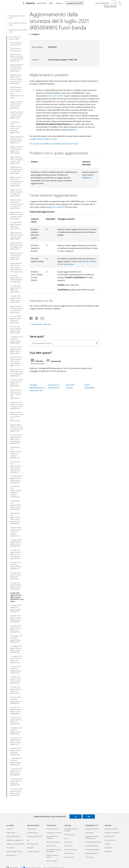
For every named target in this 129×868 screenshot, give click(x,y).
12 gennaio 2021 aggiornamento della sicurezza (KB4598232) (16, 772)
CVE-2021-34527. (57, 96)
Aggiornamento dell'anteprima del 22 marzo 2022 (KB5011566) (17, 309)
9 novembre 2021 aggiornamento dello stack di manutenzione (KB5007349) (17, 439)
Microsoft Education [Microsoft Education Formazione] (52, 829)
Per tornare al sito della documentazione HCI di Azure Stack (54, 144)
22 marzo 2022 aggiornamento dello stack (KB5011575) (16, 320)
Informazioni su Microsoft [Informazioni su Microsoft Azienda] (112, 833)
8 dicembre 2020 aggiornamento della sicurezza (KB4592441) (16, 792)
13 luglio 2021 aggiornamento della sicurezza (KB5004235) (16, 586)
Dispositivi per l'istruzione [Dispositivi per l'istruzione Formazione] (54, 833)
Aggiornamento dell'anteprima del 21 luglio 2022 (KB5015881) (17, 170)
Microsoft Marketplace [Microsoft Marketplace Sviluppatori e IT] (92, 846)
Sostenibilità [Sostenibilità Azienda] (108, 851)
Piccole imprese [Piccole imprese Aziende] (69, 857)
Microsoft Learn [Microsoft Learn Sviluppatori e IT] (90, 833)
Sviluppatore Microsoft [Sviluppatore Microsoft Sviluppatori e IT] (92, 829)
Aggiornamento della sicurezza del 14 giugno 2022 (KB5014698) (17, 236)
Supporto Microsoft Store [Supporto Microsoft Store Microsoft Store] (34, 836)
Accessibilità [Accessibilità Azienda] (108, 848)
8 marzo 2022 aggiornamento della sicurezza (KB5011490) (16, 330)
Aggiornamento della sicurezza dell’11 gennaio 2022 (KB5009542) (16, 394)
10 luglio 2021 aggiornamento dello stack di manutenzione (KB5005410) (16, 554)
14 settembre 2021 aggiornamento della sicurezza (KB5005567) (16, 505)
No (89, 817)
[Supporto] (30, 3)
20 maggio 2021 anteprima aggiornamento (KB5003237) (16, 639)
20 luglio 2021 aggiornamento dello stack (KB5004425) (16, 576)
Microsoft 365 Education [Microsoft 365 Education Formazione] (54, 842)
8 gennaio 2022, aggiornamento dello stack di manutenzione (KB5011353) (16, 361)
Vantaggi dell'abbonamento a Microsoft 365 (37, 388)
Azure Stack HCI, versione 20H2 (15, 38)
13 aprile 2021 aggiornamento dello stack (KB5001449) (16, 690)
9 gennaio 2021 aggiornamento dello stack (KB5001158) (16, 721)
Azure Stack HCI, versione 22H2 (18, 24)
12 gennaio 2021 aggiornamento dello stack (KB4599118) (16, 782)
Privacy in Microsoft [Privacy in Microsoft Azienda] (110, 840)
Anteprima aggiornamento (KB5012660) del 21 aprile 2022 (16, 279)
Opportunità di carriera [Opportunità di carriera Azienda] (111, 829)
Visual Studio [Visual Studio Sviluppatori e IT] (89, 857)
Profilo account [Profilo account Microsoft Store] (31, 829)
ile (95, 306)
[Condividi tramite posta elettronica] (41, 318)
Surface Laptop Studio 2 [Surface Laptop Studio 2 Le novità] (13, 836)
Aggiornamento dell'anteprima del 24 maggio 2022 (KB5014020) (17, 246)
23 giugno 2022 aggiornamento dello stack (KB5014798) (16, 226)
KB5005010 (72, 130)
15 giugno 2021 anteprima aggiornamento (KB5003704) (16, 608)
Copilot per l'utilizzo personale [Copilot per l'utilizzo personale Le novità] (15, 844)
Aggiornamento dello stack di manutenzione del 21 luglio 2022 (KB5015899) (17, 182)
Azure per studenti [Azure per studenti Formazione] (52, 861)
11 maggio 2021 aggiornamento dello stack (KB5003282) (16, 659)
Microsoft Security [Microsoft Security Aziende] (70, 834)
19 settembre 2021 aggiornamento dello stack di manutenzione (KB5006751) (16, 467)
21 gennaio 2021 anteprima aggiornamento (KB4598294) (16, 761)
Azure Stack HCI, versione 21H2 (18, 31)
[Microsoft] (15, 3)
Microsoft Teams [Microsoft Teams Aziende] (69, 853)
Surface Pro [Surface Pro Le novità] (10, 829)
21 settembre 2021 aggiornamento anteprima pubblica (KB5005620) (16, 492)
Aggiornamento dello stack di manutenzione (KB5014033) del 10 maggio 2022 (16, 267)
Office (51, 3)
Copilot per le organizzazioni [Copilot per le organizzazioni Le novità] (15, 840)
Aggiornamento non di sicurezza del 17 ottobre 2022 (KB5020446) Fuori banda (17, 92)
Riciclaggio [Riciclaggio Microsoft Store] (30, 848)
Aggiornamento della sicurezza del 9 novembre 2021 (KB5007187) (17, 428)
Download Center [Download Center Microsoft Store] (32, 833)
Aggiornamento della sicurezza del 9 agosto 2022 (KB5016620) (17, 160)
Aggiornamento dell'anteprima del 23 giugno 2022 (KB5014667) (17, 215)
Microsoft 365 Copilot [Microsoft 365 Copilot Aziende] (71, 850)
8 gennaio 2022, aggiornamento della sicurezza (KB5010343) (16, 350)
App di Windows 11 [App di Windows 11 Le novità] (12, 855)
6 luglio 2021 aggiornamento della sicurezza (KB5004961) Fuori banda (17, 597)
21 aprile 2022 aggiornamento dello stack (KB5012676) (16, 289)
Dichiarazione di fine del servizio (16, 50)
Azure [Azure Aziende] (66, 838)
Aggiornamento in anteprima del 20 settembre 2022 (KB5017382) (17, 115)
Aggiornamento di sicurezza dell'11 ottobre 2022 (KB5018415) (17, 105)
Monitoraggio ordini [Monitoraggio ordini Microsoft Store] (33, 844)
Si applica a (35, 34)
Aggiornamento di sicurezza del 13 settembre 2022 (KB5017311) (17, 140)
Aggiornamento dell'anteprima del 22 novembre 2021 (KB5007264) (17, 417)
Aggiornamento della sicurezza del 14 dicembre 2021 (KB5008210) (17, 405)
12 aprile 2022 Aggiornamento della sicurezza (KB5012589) (16, 299)
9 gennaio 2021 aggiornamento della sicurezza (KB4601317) (16, 741)
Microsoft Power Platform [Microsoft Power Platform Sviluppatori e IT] (92, 850)
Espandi (59, 3)
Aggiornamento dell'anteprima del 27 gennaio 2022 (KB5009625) (17, 373)
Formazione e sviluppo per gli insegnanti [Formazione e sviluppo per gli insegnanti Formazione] (54, 851)
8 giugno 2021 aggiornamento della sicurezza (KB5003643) (16, 619)
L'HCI (87, 201)
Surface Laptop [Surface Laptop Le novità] (11, 833)
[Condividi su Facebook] (31, 318)
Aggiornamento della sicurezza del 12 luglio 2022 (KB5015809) (17, 193)
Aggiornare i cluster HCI (56, 207)
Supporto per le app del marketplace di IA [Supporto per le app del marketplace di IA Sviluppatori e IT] (92, 837)
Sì (76, 817)
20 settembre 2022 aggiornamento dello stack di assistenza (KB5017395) (16, 127)
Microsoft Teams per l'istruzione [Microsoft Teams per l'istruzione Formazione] (52, 837)
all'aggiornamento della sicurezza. (43, 139)
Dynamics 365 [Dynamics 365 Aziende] (69, 842)
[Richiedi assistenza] (114, 3)
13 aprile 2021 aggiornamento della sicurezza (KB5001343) (16, 680)
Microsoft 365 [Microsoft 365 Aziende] (68, 846)
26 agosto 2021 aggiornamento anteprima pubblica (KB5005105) (16, 532)
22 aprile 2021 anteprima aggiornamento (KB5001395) (16, 670)
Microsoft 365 (42, 3)
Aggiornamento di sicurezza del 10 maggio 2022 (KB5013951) (17, 256)
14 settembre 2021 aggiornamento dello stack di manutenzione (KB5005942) (16, 518)
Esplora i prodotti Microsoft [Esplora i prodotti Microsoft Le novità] (14, 851)
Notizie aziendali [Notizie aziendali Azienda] (109, 836)
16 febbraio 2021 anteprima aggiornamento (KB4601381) (16, 731)
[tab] (38, 361)
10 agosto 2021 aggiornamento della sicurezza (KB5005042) (16, 543)
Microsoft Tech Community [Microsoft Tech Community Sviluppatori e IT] (93, 842)
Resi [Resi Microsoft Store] (28, 840)
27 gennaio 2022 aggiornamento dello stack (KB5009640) (16, 383)
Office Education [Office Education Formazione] (51, 846)
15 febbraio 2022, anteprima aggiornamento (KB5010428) (17, 340)
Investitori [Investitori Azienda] (108, 844)
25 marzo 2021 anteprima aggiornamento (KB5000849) (16, 700)
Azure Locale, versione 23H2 (17, 17)
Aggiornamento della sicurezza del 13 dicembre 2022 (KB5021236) (17, 58)
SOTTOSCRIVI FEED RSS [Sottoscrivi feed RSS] (41, 324)
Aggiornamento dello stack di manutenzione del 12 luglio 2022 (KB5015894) (17, 204)
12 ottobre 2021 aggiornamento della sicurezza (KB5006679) (16, 479)
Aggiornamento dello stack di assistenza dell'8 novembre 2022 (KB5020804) (16, 79)
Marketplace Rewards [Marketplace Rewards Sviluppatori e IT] (91, 853)
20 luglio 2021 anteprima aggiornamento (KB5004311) (16, 566)
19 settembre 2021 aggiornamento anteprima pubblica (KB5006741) (16, 452)
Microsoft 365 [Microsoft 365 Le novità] (10, 848)
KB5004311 (87, 178)
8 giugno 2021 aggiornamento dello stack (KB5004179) (16, 629)
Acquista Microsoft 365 (75, 3)
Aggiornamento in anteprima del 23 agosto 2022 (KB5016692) (17, 150)
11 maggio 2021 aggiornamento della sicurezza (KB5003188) (16, 649)
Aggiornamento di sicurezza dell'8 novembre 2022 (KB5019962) (17, 68)
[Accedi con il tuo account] (120, 3)
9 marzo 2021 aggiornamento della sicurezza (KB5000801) (16, 710)
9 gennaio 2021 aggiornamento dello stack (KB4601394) (16, 751)
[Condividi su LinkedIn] (36, 318)
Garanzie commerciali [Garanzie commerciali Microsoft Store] (33, 851)
